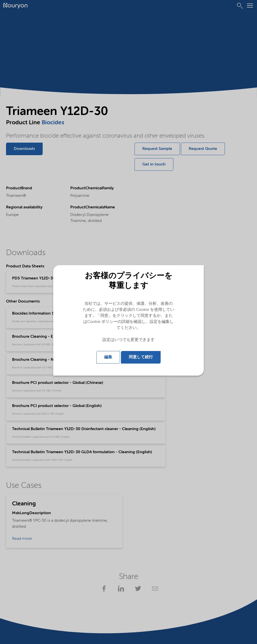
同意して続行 (141, 357)
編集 (108, 357)
